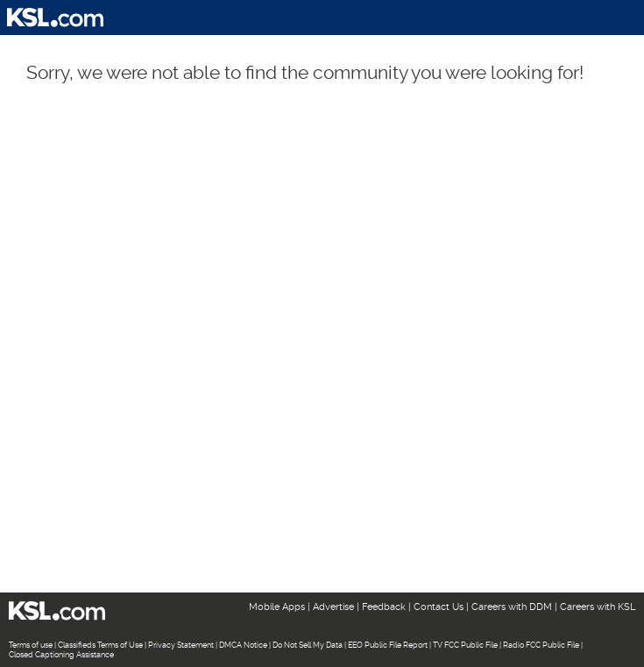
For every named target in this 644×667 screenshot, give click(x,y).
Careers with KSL (598, 607)
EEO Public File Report (388, 645)
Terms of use (31, 645)
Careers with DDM (512, 607)
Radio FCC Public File (541, 645)
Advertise (333, 607)
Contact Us (439, 607)
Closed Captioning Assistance (61, 655)
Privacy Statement (181, 645)
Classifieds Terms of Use (100, 645)
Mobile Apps (277, 607)
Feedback (384, 607)
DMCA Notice (243, 645)
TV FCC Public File (465, 645)
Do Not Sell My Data (308, 645)
